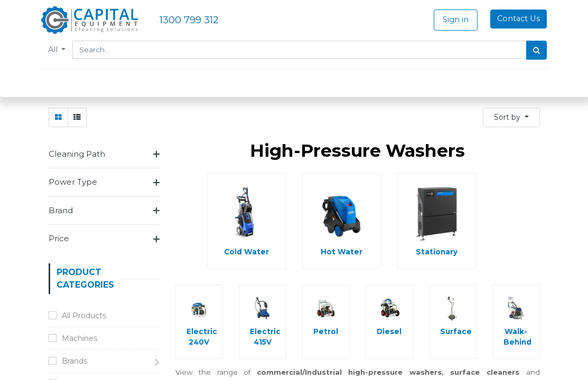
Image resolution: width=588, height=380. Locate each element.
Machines (80, 338)
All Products (84, 316)
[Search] (530, 50)
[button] (511, 117)
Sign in (448, 20)
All (61, 50)
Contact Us (511, 18)
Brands (74, 361)
